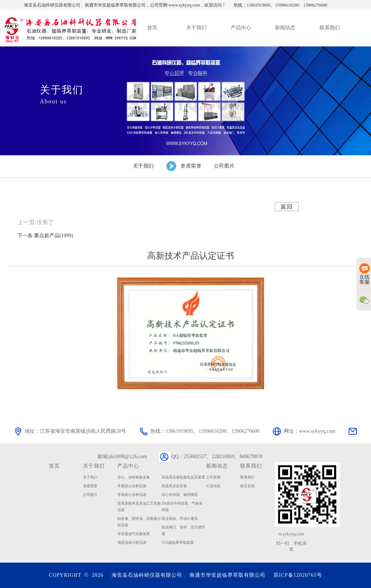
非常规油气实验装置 (134, 534)
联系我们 (247, 477)
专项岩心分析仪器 (132, 495)
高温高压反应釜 (174, 486)
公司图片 (90, 495)
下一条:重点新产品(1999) (45, 236)
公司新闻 (213, 477)
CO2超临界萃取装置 (178, 542)
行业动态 (213, 486)
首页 (54, 466)
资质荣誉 (90, 486)
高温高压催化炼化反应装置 (183, 477)
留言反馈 (247, 486)
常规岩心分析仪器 (132, 486)
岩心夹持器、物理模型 (180, 495)
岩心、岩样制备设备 (134, 477)
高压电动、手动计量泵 (180, 519)
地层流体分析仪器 (132, 542)
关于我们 (94, 466)
